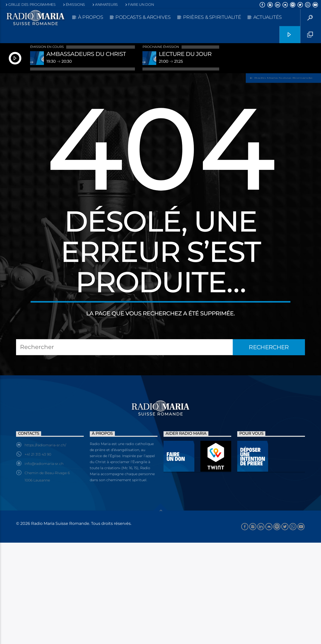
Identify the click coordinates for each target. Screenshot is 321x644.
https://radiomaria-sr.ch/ (45, 546)
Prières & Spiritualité (212, 17)
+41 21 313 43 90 (38, 556)
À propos (91, 17)
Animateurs (105, 5)
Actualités (268, 17)
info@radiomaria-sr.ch (44, 565)
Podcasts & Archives (143, 17)
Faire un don (139, 5)
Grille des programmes (30, 5)
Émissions (74, 5)
